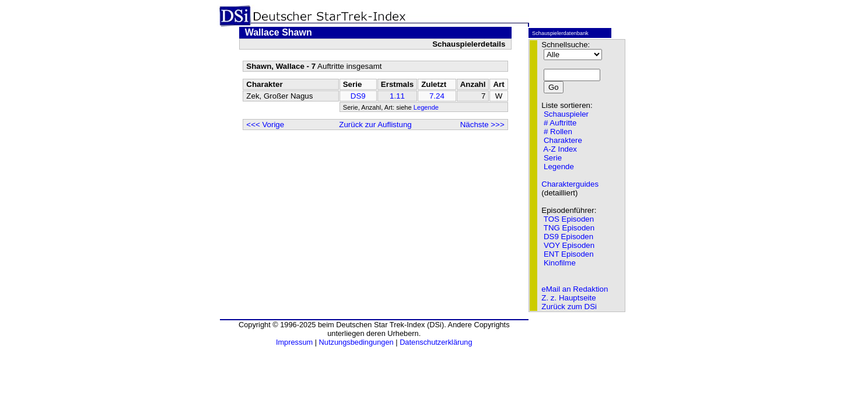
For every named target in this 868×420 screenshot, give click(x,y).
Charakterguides (570, 184)
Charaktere (563, 140)
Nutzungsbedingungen (356, 342)
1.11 (397, 96)
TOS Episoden (569, 219)
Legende (426, 107)
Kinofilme (560, 263)
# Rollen (558, 132)
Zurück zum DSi (569, 307)
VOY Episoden (569, 245)
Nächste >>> (482, 125)
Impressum (294, 342)
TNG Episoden (569, 228)
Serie (553, 158)
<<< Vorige (265, 125)
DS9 (358, 96)
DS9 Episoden (568, 237)
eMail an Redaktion (575, 289)
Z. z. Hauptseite (568, 298)
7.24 (437, 96)
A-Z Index (560, 149)
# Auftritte (560, 123)
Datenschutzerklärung (436, 342)
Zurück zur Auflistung (375, 125)
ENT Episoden (569, 254)
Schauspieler (566, 114)
